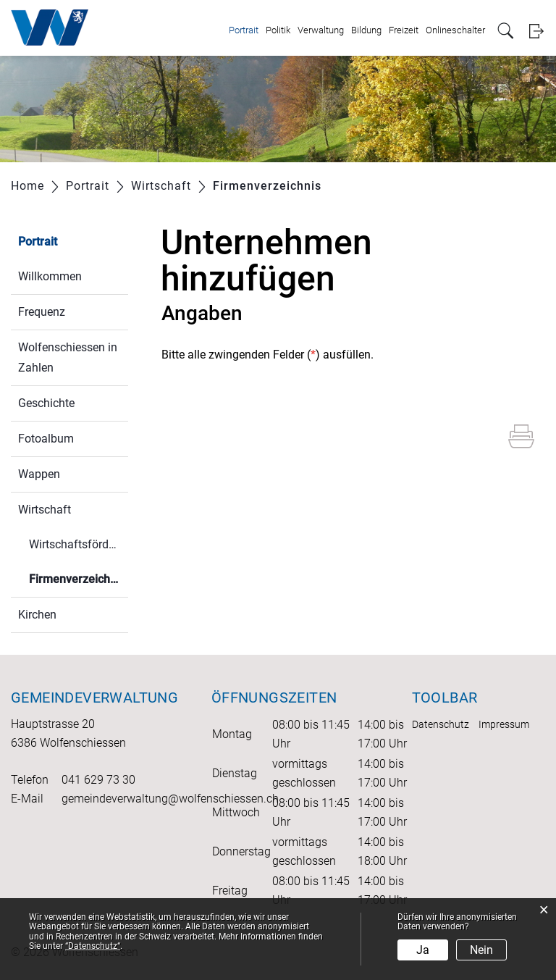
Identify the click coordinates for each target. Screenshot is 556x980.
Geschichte (46, 403)
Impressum (504, 724)
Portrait (244, 30)
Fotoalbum (46, 439)
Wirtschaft (45, 510)
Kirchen (37, 615)
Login (536, 31)
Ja (423, 950)
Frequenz (42, 312)
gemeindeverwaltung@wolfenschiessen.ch (170, 799)
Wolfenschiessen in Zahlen (68, 357)
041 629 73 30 (98, 780)
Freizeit (404, 30)
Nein (481, 950)
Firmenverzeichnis (77, 585)
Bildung (366, 30)
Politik (278, 30)
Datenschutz (441, 724)
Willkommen (50, 276)
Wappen (39, 474)
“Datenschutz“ (93, 946)
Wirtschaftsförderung (79, 544)
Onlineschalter (455, 30)
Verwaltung (321, 30)
